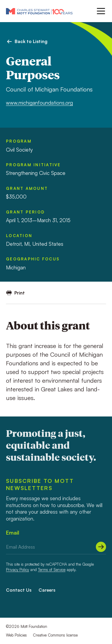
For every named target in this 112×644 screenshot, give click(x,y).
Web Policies (16, 635)
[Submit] (101, 547)
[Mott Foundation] (39, 11)
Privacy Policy (17, 570)
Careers (47, 590)
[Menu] (100, 11)
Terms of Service (52, 570)
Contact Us (19, 590)
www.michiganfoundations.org (39, 103)
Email (13, 532)
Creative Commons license (55, 635)
